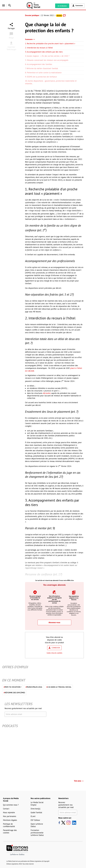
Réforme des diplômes (14, 693)
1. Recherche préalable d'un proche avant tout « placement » (50, 44)
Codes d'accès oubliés (54, 653)
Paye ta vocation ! (13, 687)
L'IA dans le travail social (59, 687)
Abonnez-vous (54, 622)
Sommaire (29, 39)
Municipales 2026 (34, 687)
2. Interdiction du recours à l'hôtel (39, 48)
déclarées (47, 393)
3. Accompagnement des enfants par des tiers (44, 52)
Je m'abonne (62, 6)
